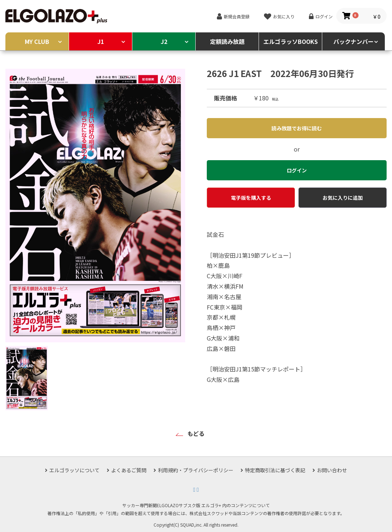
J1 (101, 41)
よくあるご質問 (129, 470)
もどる (196, 433)
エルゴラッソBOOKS (291, 41)
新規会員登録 (237, 16)
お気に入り (284, 16)
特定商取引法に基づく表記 (275, 470)
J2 (164, 41)
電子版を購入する (251, 198)
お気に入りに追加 (343, 198)
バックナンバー (354, 41)
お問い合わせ (332, 470)
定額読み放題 (227, 41)
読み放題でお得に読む (297, 128)
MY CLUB (37, 41)
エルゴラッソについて (74, 470)
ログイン (324, 16)
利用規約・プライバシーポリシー (196, 470)
